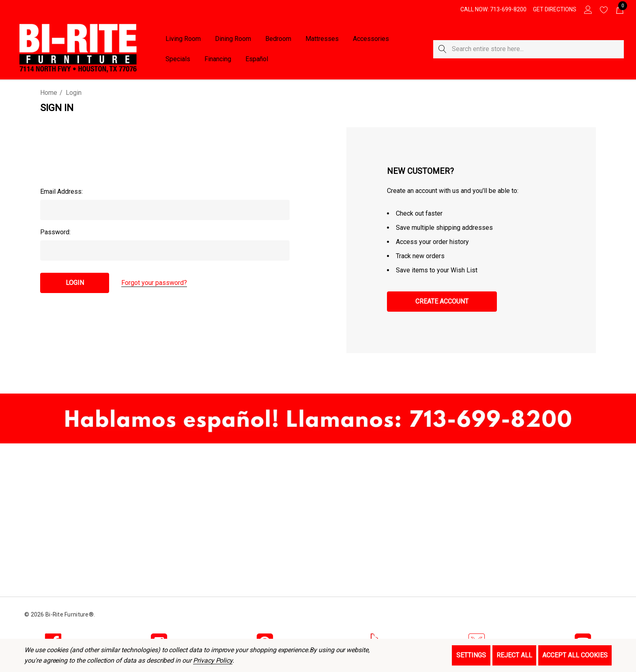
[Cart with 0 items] (619, 9)
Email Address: (61, 192)
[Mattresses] (322, 39)
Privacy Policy (213, 660)
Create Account (442, 301)
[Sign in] (588, 9)
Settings (471, 655)
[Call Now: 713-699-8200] (493, 9)
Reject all (514, 655)
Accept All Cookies (575, 655)
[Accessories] (371, 39)
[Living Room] (183, 39)
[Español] (257, 59)
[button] (318, 418)
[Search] (442, 49)
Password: (55, 232)
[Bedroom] (278, 39)
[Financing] (218, 59)
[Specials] (178, 59)
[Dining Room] (233, 39)
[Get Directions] (555, 9)
